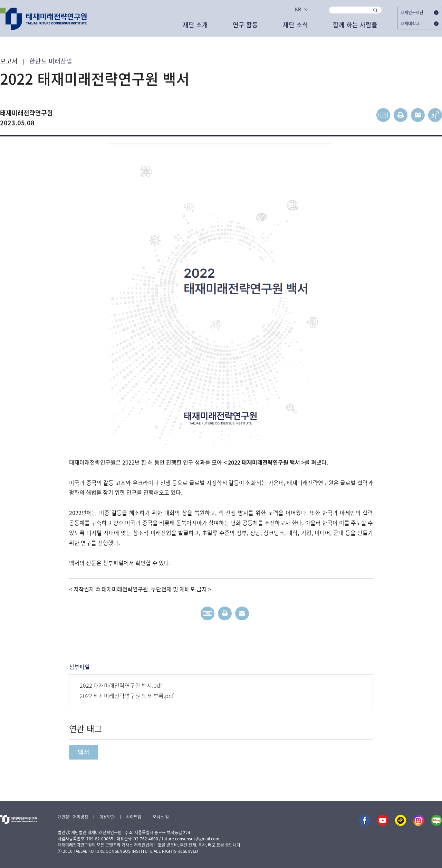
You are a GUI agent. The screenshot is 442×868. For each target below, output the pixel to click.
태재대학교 (420, 23)
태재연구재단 (420, 12)
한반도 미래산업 (51, 61)
